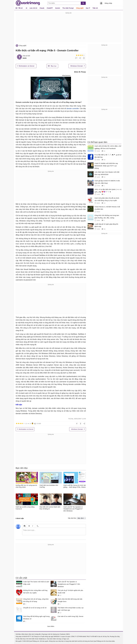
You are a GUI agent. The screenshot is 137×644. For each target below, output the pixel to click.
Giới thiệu (18, 634)
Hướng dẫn (38, 634)
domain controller (73, 109)
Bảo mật (31, 634)
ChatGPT (50, 8)
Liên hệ (50, 634)
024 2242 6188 (30, 639)
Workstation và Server (27, 66)
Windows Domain (77, 66)
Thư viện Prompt (68, 8)
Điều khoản (25, 634)
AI (27, 8)
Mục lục (54, 66)
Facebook (63, 634)
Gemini (58, 8)
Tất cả (20, 8)
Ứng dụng (44, 634)
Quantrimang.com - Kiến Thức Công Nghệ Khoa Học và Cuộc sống (28, 3)
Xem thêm (51, 626)
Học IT (88, 8)
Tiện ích (95, 8)
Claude (42, 8)
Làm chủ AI (33, 8)
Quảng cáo (56, 634)
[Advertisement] (69, 28)
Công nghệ (80, 8)
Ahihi (25, 58)
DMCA (68, 634)
